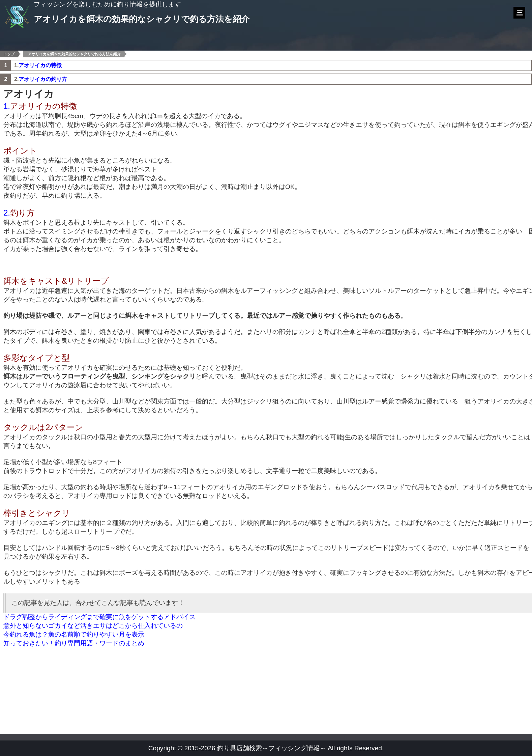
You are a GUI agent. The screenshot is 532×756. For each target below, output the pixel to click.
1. (7, 106)
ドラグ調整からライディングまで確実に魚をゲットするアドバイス (99, 617)
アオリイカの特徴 (40, 65)
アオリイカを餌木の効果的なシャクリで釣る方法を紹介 (74, 54)
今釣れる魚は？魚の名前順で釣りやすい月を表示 (74, 634)
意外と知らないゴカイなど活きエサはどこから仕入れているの (93, 626)
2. (7, 213)
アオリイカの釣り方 (43, 79)
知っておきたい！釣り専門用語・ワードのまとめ (74, 643)
